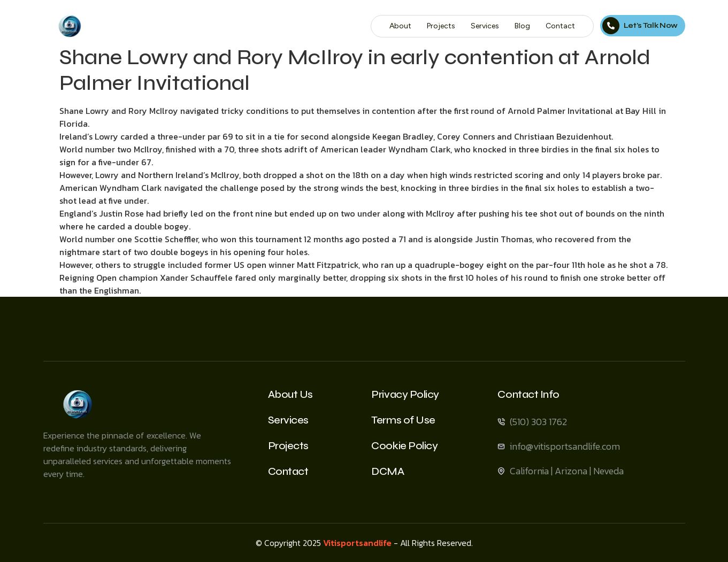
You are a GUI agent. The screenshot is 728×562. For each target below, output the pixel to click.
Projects (442, 26)
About (401, 26)
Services (486, 26)
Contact (561, 26)
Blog (523, 26)
